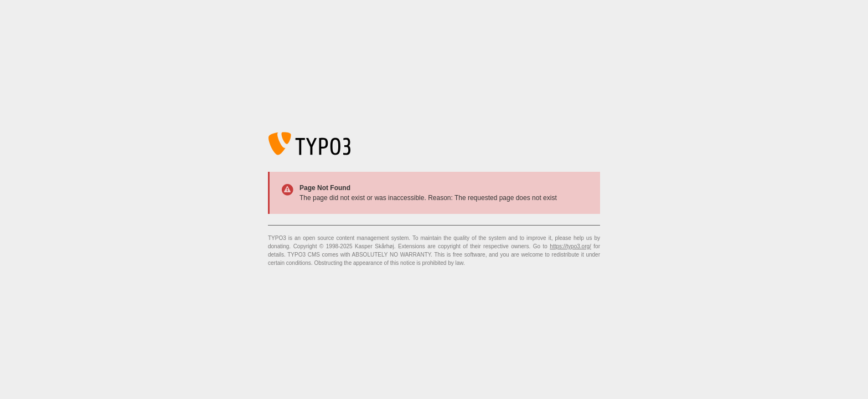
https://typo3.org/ (570, 246)
